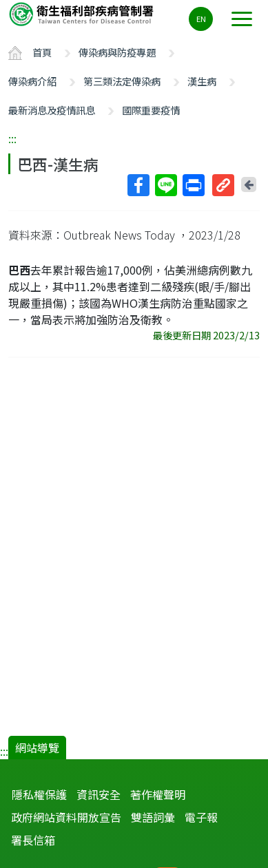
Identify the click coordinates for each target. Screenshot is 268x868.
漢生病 (202, 81)
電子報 (201, 817)
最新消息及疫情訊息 (52, 110)
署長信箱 (33, 840)
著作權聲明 (158, 794)
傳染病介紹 (32, 81)
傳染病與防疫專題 (117, 52)
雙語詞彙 (153, 817)
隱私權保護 (39, 794)
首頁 (42, 52)
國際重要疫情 (151, 110)
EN (201, 19)
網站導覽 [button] (37, 748)
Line (165, 185)
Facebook (138, 185)
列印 (193, 185)
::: (12, 138)
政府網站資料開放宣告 (66, 817)
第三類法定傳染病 (122, 81)
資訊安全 (99, 794)
